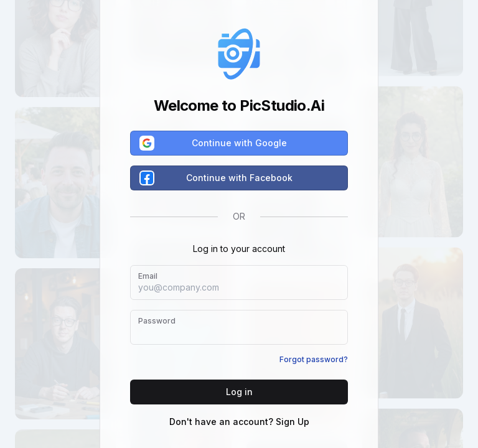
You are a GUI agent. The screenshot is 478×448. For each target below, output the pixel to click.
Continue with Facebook (217, 178)
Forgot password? (314, 359)
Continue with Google (214, 143)
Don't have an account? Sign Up (239, 422)
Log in (239, 392)
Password (157, 321)
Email (148, 276)
